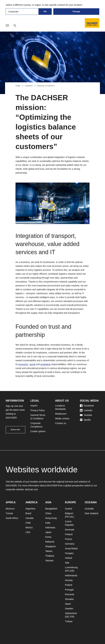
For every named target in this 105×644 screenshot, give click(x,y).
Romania (70, 594)
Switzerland (71, 613)
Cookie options (38, 431)
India (48, 523)
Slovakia (69, 599)
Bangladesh (51, 509)
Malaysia (50, 542)
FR (67, 517)
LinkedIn (86, 410)
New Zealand (92, 513)
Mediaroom (61, 414)
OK (45, 12)
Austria (69, 509)
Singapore (50, 546)
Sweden (69, 609)
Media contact (62, 418)
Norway (69, 580)
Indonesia (50, 528)
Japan (48, 532)
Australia (89, 509)
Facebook (87, 406)
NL (72, 517)
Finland (69, 534)
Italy (67, 563)
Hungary (69, 553)
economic (23, 364)
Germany (70, 544)
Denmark (70, 530)
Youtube (86, 415)
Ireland (69, 558)
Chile (28, 523)
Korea (48, 537)
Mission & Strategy (46, 86)
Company (29, 86)
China (48, 513)
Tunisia (9, 513)
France (69, 539)
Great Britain (71, 548)
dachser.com (31, 489)
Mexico (29, 528)
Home (18, 86)
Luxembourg (71, 567)
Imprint (34, 406)
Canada (29, 518)
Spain (68, 604)
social (32, 364)
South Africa (12, 518)
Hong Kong (51, 518)
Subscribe (15, 430)
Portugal (69, 590)
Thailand (50, 556)
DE (72, 571)
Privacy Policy (38, 410)
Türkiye (69, 621)
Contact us (61, 423)
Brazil (28, 513)
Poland (69, 585)
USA (28, 532)
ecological (45, 364)
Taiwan (49, 551)
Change (76, 12)
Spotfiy (85, 420)
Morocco (10, 509)
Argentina (30, 509)
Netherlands (71, 575)
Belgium (69, 513)
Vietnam (49, 561)
